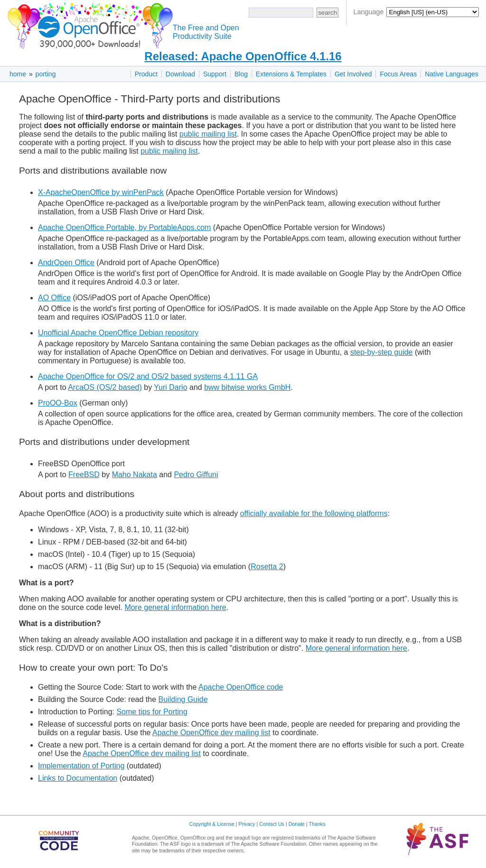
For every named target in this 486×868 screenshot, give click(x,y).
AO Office (54, 298)
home (18, 74)
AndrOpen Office (66, 263)
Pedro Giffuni (196, 475)
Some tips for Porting (152, 712)
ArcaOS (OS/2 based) (105, 387)
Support (215, 74)
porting (46, 74)
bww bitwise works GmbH (247, 387)
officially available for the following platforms (314, 513)
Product (146, 74)
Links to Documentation (78, 778)
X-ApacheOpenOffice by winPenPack (101, 192)
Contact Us (272, 824)
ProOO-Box (58, 403)
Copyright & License (212, 824)
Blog (241, 74)
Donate (297, 824)
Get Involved (353, 74)
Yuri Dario (170, 387)
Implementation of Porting (81, 766)
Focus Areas (398, 74)
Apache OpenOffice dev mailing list (211, 733)
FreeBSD (84, 475)
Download (180, 74)
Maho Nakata (135, 475)
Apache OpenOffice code (241, 687)
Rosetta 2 (267, 567)
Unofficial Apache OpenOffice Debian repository (118, 333)
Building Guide (183, 699)
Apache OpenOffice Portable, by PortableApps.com (124, 227)
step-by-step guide (382, 352)
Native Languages (452, 74)
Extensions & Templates (291, 74)
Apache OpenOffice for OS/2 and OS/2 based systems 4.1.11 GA (148, 376)
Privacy (247, 824)
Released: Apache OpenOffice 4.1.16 (243, 56)
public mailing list (208, 134)
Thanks (317, 824)
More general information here (175, 607)
